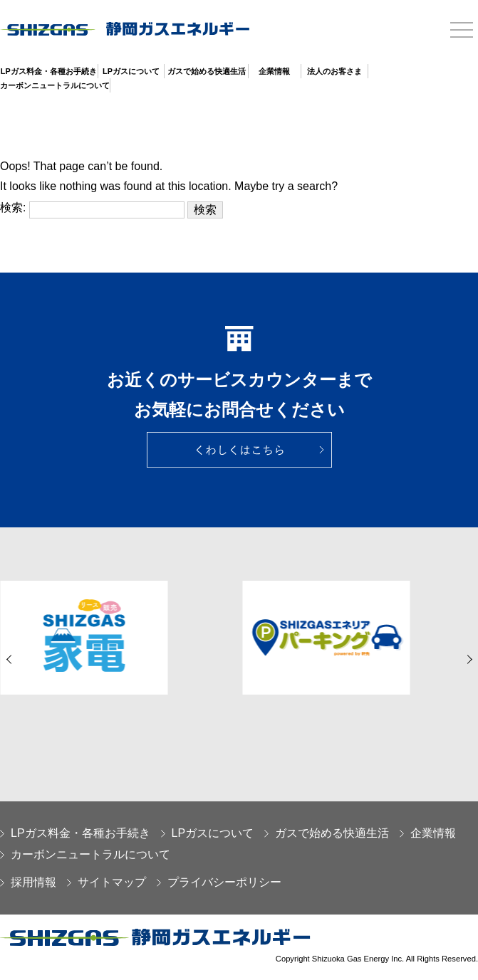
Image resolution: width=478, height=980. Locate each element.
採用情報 (28, 882)
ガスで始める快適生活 (207, 71)
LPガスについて (131, 71)
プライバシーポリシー (219, 882)
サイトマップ (106, 882)
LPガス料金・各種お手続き (49, 71)
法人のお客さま (334, 71)
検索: (13, 207)
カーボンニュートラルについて (55, 85)
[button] (11, 660)
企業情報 (274, 71)
